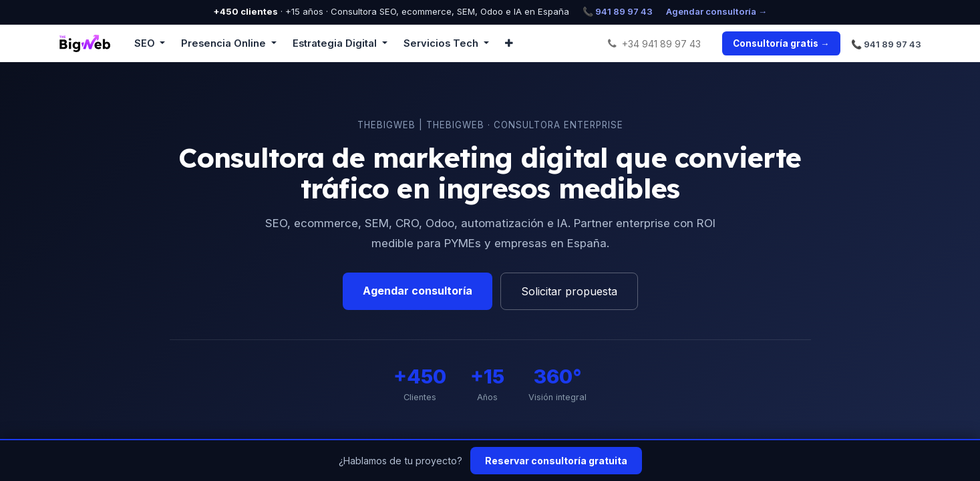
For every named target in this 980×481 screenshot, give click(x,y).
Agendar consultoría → (716, 11)
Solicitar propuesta (569, 291)
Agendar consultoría (418, 291)
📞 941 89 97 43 (618, 11)
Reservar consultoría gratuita (556, 461)
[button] (509, 43)
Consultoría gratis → (781, 43)
